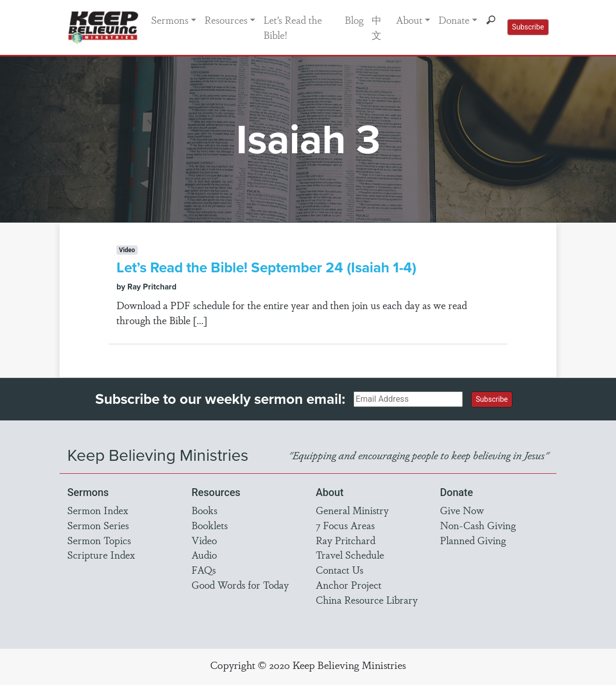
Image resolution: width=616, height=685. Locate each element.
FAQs (204, 570)
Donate (454, 20)
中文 (377, 27)
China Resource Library (367, 600)
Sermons (170, 20)
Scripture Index (101, 555)
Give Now (462, 510)
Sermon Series (98, 525)
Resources (226, 20)
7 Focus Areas (345, 525)
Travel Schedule (350, 555)
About (409, 20)
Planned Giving (473, 540)
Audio (204, 555)
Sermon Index (98, 510)
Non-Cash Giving (478, 525)
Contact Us (340, 570)
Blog (354, 20)
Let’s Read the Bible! (293, 27)
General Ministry (352, 510)
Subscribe (528, 27)
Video (204, 540)
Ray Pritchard (346, 540)
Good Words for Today (240, 585)
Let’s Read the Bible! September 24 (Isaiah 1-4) (266, 267)
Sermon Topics (99, 540)
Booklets (210, 525)
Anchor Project (349, 585)
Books (204, 510)
